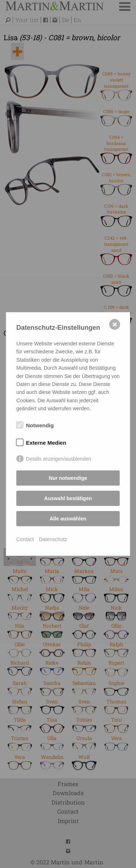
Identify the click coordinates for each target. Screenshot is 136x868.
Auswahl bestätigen (68, 498)
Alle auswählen (68, 519)
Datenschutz (53, 539)
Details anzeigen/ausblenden (59, 459)
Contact (25, 539)
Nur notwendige (68, 478)
